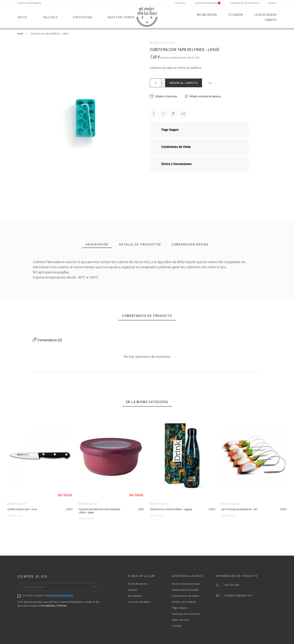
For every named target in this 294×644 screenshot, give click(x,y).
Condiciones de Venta (186, 596)
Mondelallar (163, 43)
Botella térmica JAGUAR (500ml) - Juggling (171, 509)
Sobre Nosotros (138, 584)
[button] (211, 83)
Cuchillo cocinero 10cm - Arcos (22, 509)
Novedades (135, 596)
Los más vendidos (139, 602)
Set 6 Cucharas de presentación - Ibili (239, 509)
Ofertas (132, 590)
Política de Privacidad (185, 590)
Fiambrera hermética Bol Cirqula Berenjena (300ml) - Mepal (99, 511)
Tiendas (177, 626)
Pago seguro (180, 608)
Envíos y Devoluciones (186, 584)
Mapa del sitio (181, 620)
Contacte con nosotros (186, 614)
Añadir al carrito (184, 83)
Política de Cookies (184, 602)
